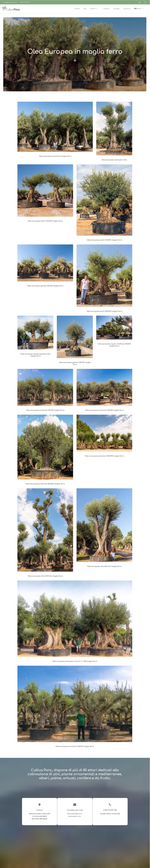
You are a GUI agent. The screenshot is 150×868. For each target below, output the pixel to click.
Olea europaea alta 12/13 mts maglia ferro (45, 576)
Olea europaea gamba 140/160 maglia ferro (75, 363)
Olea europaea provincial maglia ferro (55, 156)
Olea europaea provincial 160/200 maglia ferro (104, 410)
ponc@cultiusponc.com (10, 2)
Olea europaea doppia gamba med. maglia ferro (35, 355)
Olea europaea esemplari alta (114, 160)
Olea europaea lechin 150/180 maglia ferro (104, 240)
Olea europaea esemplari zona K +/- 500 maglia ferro (75, 661)
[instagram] (146, 2)
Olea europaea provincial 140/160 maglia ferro (75, 746)
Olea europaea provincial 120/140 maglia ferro (45, 410)
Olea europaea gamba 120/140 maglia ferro (45, 286)
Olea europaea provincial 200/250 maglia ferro (45, 484)
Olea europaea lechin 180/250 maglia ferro (104, 311)
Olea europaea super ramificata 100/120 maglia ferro (114, 345)
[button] (55, 127)
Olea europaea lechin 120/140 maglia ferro (45, 221)
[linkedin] (141, 2)
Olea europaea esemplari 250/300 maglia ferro (104, 456)
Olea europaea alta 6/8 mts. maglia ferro (104, 566)
